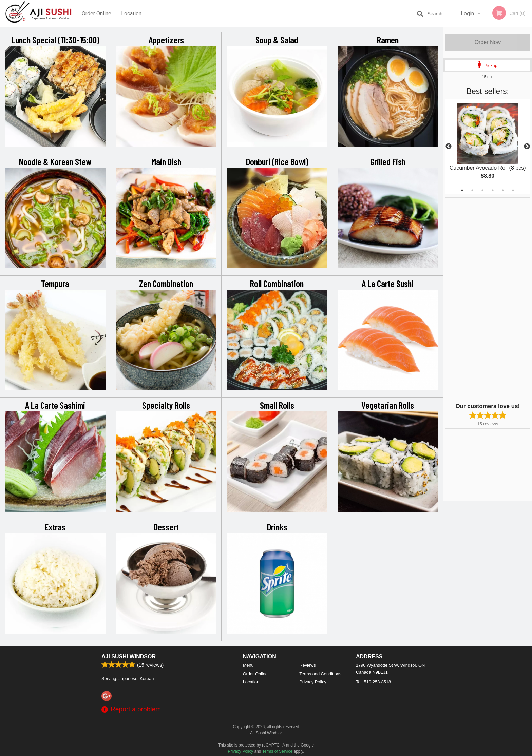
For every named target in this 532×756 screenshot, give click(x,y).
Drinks (277, 527)
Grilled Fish (388, 161)
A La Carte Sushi (388, 283)
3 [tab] (482, 190)
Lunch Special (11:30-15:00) (55, 40)
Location (131, 13)
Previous (449, 147)
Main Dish (166, 161)
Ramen (388, 40)
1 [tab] (462, 190)
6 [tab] (513, 190)
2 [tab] (472, 190)
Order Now (488, 42)
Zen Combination (166, 283)
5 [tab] (503, 190)
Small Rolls (277, 405)
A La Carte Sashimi (55, 405)
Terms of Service (277, 751)
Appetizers (166, 40)
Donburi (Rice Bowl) (277, 161)
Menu (248, 665)
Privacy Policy (313, 682)
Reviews (307, 665)
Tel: (373, 682)
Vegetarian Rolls (388, 405)
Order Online (97, 13)
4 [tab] (493, 190)
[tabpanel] (488, 147)
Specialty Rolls (166, 405)
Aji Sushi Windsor (129, 656)
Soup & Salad (277, 40)
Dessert (166, 527)
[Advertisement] (488, 299)
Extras (55, 527)
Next (527, 147)
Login (467, 13)
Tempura (55, 283)
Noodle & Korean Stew (55, 161)
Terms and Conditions (320, 674)
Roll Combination (277, 283)
